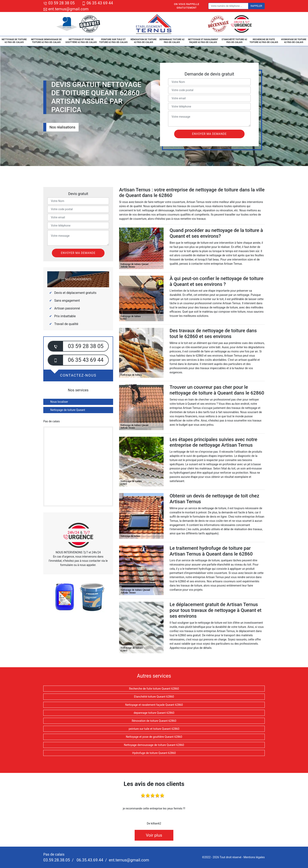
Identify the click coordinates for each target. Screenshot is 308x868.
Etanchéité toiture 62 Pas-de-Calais (234, 41)
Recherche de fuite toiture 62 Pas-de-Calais (264, 41)
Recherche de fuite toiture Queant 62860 (154, 689)
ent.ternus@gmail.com (66, 9)
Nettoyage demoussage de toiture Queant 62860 (154, 745)
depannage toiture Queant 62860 (154, 713)
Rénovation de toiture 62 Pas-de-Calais (143, 41)
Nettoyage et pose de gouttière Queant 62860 (154, 737)
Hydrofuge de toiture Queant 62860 (154, 753)
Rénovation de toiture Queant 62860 (154, 721)
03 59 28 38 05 (59, 3)
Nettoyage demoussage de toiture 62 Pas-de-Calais (46, 41)
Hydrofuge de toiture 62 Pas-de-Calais (294, 41)
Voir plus (154, 835)
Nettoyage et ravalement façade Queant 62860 (154, 705)
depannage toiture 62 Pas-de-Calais (172, 41)
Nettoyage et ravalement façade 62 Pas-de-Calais (203, 41)
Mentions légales (254, 857)
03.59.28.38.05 (57, 860)
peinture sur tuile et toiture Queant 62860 (154, 729)
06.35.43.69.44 (89, 860)
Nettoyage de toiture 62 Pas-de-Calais (14, 41)
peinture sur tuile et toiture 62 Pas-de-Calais (113, 41)
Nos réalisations (62, 127)
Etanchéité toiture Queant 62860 (154, 697)
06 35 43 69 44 (97, 3)
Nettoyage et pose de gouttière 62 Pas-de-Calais (81, 41)
